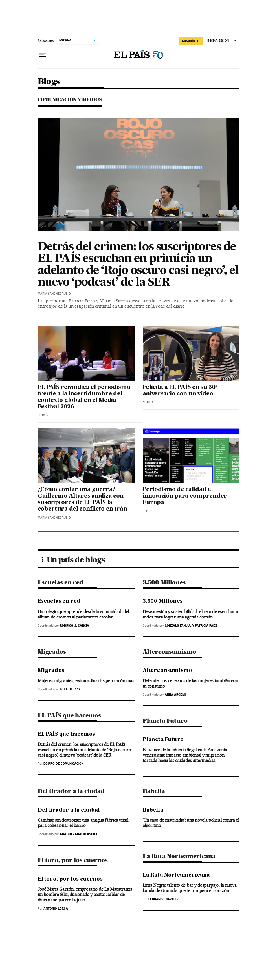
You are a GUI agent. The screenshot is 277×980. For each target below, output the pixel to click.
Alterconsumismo (169, 652)
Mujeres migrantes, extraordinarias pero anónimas (86, 681)
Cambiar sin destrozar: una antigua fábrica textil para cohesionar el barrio (83, 823)
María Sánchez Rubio (54, 294)
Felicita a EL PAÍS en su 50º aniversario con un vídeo (180, 391)
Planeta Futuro (165, 721)
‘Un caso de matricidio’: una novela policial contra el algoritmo (191, 823)
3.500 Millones (164, 582)
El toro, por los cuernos (73, 860)
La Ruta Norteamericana (179, 856)
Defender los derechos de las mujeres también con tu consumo (190, 683)
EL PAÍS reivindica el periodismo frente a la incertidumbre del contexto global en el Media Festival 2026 (84, 397)
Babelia (154, 791)
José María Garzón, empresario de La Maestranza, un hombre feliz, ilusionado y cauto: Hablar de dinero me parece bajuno (86, 894)
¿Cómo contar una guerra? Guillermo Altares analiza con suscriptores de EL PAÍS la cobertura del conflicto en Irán (83, 499)
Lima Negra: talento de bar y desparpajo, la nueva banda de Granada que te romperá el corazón (190, 888)
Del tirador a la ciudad (71, 791)
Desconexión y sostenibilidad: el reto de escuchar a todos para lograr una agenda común (190, 614)
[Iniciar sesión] (222, 41)
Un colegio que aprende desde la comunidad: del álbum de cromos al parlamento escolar (83, 614)
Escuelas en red (61, 582)
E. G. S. (148, 511)
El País (43, 415)
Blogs (49, 82)
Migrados (52, 652)
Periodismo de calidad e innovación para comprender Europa (185, 496)
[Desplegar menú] (42, 55)
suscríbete (191, 41)
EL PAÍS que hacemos (69, 715)
